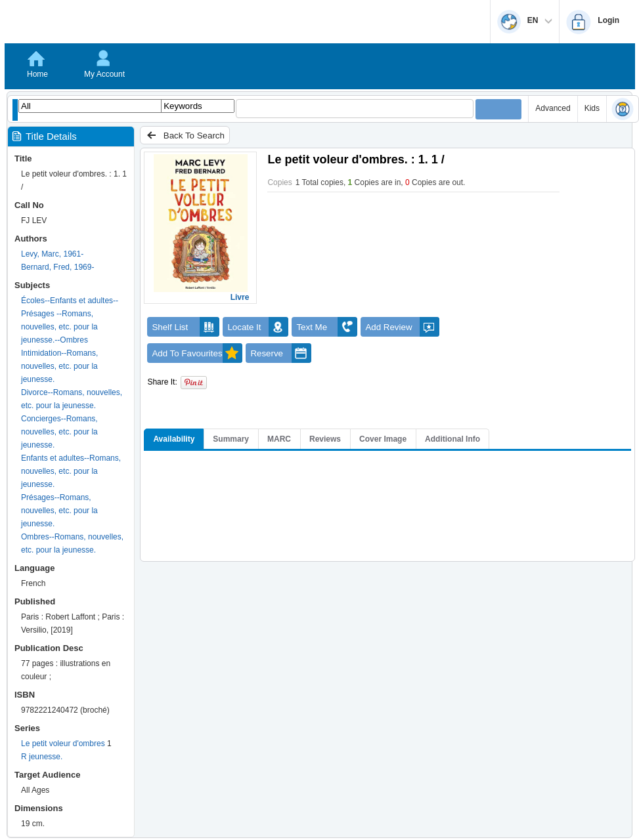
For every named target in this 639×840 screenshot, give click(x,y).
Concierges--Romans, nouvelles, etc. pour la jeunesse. (59, 432)
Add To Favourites (197, 353)
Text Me (327, 327)
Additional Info (452, 439)
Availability (174, 439)
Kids (592, 108)
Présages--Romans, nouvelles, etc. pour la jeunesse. (59, 511)
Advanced (553, 108)
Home (37, 74)
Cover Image (383, 439)
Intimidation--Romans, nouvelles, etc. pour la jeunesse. (59, 366)
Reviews (325, 439)
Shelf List (186, 327)
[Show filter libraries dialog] (15, 110)
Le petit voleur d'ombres (63, 744)
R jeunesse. (42, 757)
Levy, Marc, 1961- (52, 254)
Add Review (402, 327)
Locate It (258, 327)
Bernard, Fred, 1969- (57, 267)
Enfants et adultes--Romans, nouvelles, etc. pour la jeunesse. (71, 471)
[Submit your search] (498, 109)
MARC (279, 439)
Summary (231, 439)
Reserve (281, 353)
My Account (104, 74)
